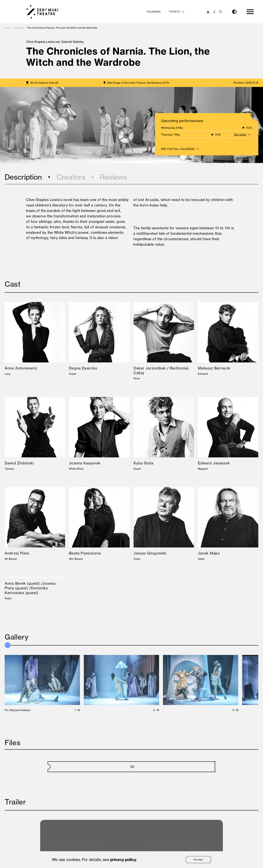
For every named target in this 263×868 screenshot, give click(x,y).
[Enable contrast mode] (234, 12)
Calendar (19, 28)
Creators (71, 177)
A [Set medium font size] (214, 12)
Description (23, 177)
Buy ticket (243, 135)
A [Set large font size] (220, 12)
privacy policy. (124, 860)
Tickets (177, 12)
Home (8, 28)
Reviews (113, 177)
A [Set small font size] (208, 12)
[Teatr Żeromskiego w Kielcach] (42, 12)
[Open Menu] (250, 12)
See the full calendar (181, 149)
